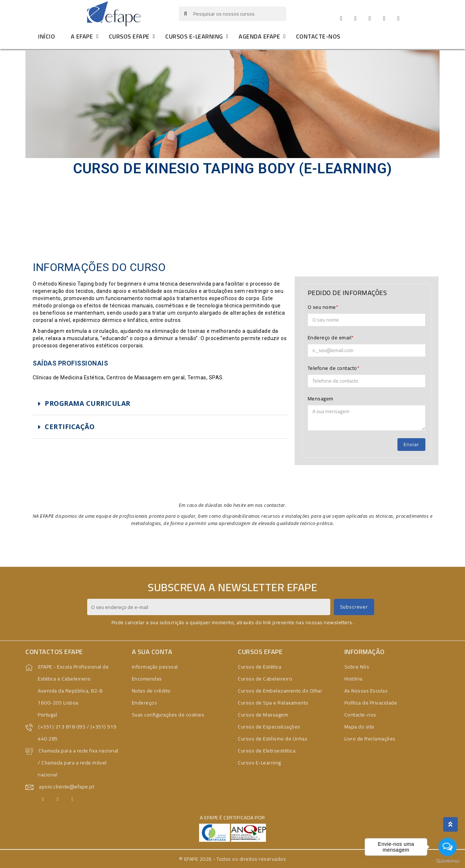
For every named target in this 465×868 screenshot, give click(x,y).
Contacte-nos (360, 715)
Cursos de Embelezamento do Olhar (280, 691)
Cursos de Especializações (269, 727)
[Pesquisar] (233, 14)
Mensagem (321, 399)
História (353, 679)
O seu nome (322, 307)
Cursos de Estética (260, 667)
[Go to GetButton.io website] (448, 861)
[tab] (160, 404)
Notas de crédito (151, 691)
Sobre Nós (357, 667)
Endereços (145, 703)
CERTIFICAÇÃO (70, 427)
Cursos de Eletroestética (267, 751)
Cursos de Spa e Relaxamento (273, 703)
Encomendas (147, 679)
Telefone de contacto (332, 368)
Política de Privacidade (371, 703)
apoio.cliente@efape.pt (66, 787)
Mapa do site (359, 727)
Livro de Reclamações (370, 739)
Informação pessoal (155, 667)
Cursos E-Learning (260, 763)
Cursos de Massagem (263, 715)
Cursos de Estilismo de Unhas (273, 739)
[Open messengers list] (448, 847)
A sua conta (152, 652)
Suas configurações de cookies (168, 715)
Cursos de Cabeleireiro (265, 679)
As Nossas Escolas (366, 691)
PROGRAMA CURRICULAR (88, 403)
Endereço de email (330, 338)
